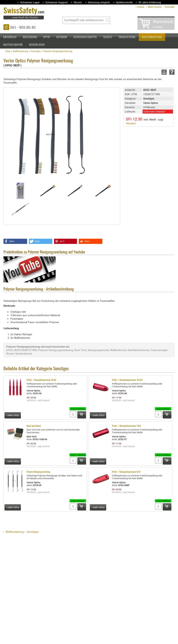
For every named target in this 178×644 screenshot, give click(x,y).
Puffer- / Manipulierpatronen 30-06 (41, 380)
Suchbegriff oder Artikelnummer (84, 20)
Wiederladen (37, 45)
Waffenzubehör (13, 45)
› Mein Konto (154, 7)
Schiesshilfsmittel (85, 37)
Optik (47, 37)
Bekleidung (30, 37)
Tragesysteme (127, 37)
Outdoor (62, 37)
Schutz (108, 37)
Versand (131, 123)
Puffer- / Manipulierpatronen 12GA (126, 426)
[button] (15, 241)
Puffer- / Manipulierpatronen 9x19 (126, 472)
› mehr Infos (13, 415)
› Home (140, 7)
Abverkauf (10, 37)
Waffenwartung (152, 37)
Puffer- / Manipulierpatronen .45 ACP (127, 380)
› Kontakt (169, 7)
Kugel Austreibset (34, 426)
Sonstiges (33, 532)
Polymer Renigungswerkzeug (38, 472)
